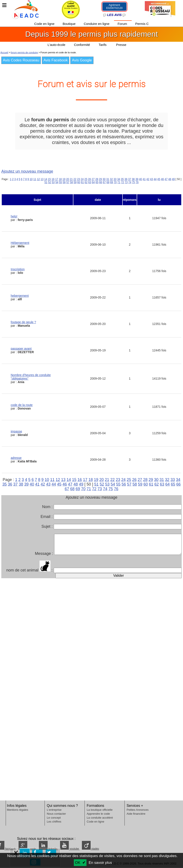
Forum (123, 24)
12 (38, 179)
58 (71, 182)
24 (82, 179)
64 (93, 182)
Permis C (142, 24)
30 (104, 179)
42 (148, 179)
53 (53, 182)
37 (130, 179)
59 (75, 182)
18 (60, 179)
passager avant (21, 349)
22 (75, 179)
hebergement (20, 296)
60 (79, 182)
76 (137, 182)
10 (31, 179)
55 (60, 182)
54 (57, 182)
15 (49, 179)
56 (64, 182)
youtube (70, 849)
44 (155, 179)
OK (78, 863)
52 (49, 182)
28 (97, 179)
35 (122, 179)
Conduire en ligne (97, 24)
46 (162, 179)
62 (86, 182)
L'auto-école (56, 45)
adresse (16, 458)
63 (90, 182)
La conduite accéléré (100, 818)
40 (141, 179)
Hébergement (20, 243)
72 (122, 182)
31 (108, 179)
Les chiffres (54, 822)
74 (130, 182)
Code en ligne (45, 24)
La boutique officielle (100, 810)
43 (151, 179)
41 (144, 179)
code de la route (22, 405)
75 (133, 182)
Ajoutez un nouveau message (27, 171)
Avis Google (82, 60)
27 (93, 179)
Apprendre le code (98, 814)
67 (104, 182)
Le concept (54, 818)
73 (126, 182)
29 (100, 179)
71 (119, 182)
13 (42, 179)
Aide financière (136, 814)
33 (115, 179)
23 (79, 179)
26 (89, 179)
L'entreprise (54, 810)
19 (64, 179)
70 (115, 182)
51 (46, 182)
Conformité (82, 45)
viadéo (91, 849)
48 (170, 179)
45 (159, 179)
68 (108, 182)
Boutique (70, 24)
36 (126, 179)
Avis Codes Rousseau (21, 60)
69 (111, 182)
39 (137, 179)
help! (14, 216)
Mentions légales (18, 810)
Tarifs (103, 45)
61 (82, 182)
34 (119, 179)
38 (133, 179)
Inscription (18, 269)
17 (57, 179)
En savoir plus (100, 863)
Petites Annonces (138, 810)
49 (173, 179)
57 (68, 182)
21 (71, 179)
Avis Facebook (56, 60)
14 (46, 179)
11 (35, 179)
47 (166, 179)
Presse (121, 45)
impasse (16, 431)
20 (68, 179)
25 (86, 179)
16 (53, 179)
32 (111, 179)
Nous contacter (56, 814)
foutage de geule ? (23, 322)
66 (101, 182)
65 (97, 182)
